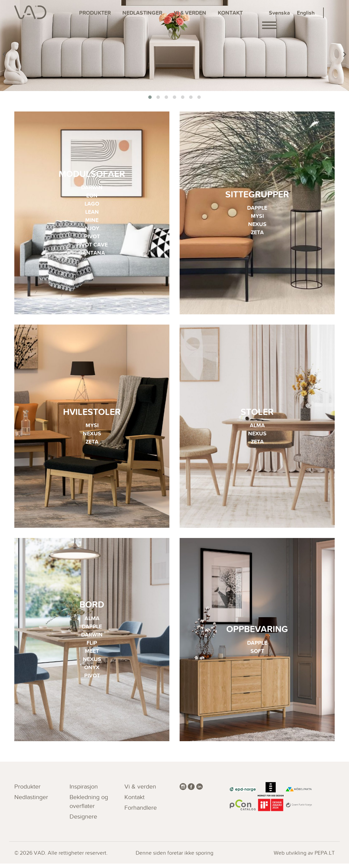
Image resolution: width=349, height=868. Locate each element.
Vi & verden (190, 13)
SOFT (257, 654)
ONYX (92, 671)
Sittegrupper (257, 195)
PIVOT (92, 237)
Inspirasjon (84, 791)
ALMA (257, 427)
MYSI (257, 217)
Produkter (95, 13)
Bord (92, 608)
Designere (83, 821)
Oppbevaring (257, 633)
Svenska (279, 13)
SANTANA (92, 253)
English (306, 13)
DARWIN (92, 188)
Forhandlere (141, 812)
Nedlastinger (142, 13)
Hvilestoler (92, 414)
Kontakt (230, 13)
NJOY (92, 229)
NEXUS (257, 225)
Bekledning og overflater (89, 806)
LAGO (92, 204)
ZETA (257, 233)
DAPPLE (257, 208)
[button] (150, 97)
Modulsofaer (92, 174)
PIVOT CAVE (92, 245)
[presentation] (4, 55)
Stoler (257, 414)
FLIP (92, 646)
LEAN (92, 213)
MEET (92, 654)
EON (92, 196)
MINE (92, 221)
